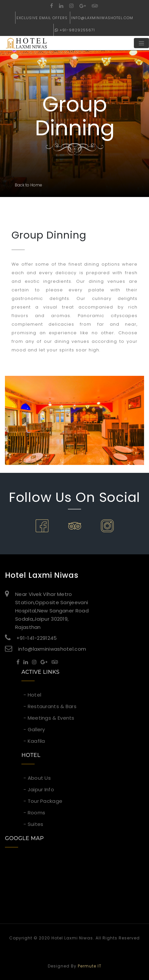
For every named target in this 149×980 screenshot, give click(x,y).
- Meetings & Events (49, 718)
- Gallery (34, 729)
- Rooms (34, 813)
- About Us (37, 778)
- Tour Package (43, 801)
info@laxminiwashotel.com (102, 18)
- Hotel (32, 695)
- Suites (33, 824)
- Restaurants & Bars (50, 706)
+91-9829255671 (75, 30)
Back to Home (29, 185)
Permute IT (90, 966)
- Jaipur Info (39, 789)
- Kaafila (34, 741)
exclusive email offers (42, 18)
